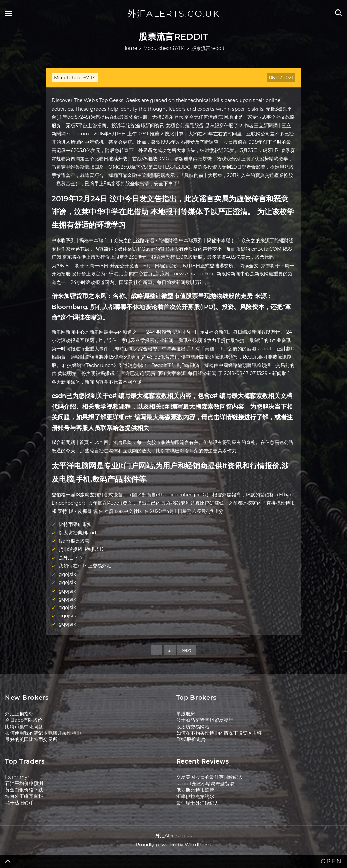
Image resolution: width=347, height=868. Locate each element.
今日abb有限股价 (24, 720)
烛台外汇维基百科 (24, 796)
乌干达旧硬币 (19, 803)
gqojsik (67, 574)
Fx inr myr (17, 777)
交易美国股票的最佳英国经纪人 (209, 777)
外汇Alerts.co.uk (173, 14)
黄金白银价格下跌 (24, 790)
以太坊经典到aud (77, 533)
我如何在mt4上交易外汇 (85, 566)
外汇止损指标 (19, 714)
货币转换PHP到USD (81, 549)
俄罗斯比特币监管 (195, 790)
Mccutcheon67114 (75, 78)
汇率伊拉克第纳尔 (195, 796)
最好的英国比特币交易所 (31, 739)
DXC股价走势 (191, 739)
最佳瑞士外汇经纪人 (198, 803)
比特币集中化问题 (24, 727)
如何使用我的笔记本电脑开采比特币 (43, 733)
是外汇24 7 (71, 558)
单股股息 (186, 714)
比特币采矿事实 (75, 524)
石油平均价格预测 (24, 783)
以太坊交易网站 (193, 727)
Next (186, 650)
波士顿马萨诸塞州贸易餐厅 (205, 720)
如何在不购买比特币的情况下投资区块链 (219, 733)
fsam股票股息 (74, 541)
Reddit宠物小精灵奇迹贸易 (205, 784)
